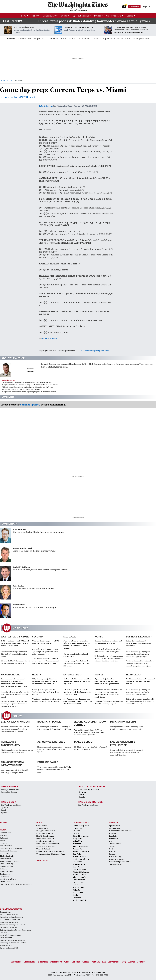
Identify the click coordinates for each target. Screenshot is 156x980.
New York (145, 39)
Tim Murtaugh (79, 877)
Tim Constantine (80, 846)
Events (97, 16)
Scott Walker (19, 605)
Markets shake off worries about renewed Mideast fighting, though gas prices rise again (140, 663)
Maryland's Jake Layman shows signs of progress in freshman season (29, 392)
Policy (35, 16)
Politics (3, 835)
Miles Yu (77, 890)
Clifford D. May (79, 869)
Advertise (114, 962)
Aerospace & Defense (51, 742)
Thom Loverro (115, 843)
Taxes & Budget (84, 742)
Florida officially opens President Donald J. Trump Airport (109, 702)
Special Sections (81, 16)
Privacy (96, 962)
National (4, 838)
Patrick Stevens (46, 106)
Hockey (112, 851)
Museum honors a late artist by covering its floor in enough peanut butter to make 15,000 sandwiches (108, 693)
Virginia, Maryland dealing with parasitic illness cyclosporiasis (46, 700)
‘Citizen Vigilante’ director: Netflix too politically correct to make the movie (77, 692)
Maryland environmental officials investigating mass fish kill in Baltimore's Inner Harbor (16, 729)
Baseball (113, 836)
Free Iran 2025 (6, 945)
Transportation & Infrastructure (51, 854)
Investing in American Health (13, 943)
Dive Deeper (5, 882)
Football (113, 833)
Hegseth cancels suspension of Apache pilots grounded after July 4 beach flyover (46, 651)
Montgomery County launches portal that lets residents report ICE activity (78, 663)
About (131, 962)
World (99, 637)
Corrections (5, 833)
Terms (86, 962)
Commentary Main (81, 825)
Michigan (72, 39)
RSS (104, 962)
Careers (76, 962)
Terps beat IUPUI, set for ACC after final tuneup (21, 389)
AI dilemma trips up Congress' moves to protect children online (17, 751)
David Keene (78, 861)
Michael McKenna (81, 872)
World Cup (43, 39)
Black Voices (78, 892)
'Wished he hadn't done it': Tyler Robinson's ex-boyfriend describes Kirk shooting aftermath (89, 732)
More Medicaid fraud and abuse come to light (35, 607)
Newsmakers (6, 858)
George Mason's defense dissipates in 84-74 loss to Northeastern (27, 382)
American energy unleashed (12, 925)
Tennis (112, 846)
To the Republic (80, 900)
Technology (134, 675)
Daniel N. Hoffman (21, 567)
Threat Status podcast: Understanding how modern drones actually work (94, 21)
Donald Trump (24, 39)
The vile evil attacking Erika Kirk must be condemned (38, 532)
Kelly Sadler (18, 586)
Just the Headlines (8, 879)
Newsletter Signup (9, 792)
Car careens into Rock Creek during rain (76, 655)
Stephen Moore (80, 874)
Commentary (49, 16)
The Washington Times (89, 789)
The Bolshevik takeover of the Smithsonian (33, 588)
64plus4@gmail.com (58, 367)
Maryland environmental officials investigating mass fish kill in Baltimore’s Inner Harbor (77, 644)
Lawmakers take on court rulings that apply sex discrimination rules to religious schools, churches (14, 682)
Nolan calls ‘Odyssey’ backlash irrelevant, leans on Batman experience (78, 681)
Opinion (83, 792)
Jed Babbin (78, 841)
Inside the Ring (7, 863)
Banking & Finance (49, 722)
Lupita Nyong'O (84, 39)
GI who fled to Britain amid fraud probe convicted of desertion (15, 662)
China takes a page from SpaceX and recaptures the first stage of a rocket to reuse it (140, 701)
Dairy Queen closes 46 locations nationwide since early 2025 (138, 643)
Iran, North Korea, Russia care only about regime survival (40, 570)
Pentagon (111, 39)
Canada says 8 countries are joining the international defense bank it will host (54, 728)
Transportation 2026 (9, 922)
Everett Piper (79, 882)
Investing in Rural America (12, 917)
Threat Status (42, 828)
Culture (3, 869)
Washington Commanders (121, 831)
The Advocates (6, 845)
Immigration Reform (123, 722)
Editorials (77, 831)
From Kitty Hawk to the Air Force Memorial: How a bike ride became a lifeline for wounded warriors (131, 30)
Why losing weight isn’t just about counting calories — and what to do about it (45, 681)
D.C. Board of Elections (10, 920)
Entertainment (73, 675)
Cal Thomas (78, 885)
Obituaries (5, 876)
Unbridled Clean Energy (11, 935)
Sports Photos (115, 864)
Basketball (114, 838)
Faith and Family (48, 762)
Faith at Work (6, 938)
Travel (99, 675)
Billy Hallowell (19, 529)
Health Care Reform (45, 836)
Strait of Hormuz (58, 39)
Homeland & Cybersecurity (48, 843)
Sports (64, 16)
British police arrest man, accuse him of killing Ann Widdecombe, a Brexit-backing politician (109, 658)
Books (76, 895)
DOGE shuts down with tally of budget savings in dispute (90, 748)
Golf (111, 849)
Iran (34, 39)
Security (38, 637)
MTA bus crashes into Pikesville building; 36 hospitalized (15, 771)
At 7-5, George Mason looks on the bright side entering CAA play (27, 387)
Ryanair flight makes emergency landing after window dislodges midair (107, 681)
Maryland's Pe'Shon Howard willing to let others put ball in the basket (30, 385)
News (24, 16)
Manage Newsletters (10, 789)
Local (81, 794)
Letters (76, 833)
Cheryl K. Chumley (81, 836)
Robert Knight (79, 864)
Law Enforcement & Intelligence (50, 851)
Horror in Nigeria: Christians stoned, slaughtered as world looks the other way (14, 704)
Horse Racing (115, 856)
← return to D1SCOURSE (17, 97)
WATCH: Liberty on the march (78, 27)
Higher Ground (11, 675)
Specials (42, 861)
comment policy (30, 405)
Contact (141, 962)
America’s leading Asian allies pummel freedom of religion (108, 650)
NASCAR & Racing (117, 859)
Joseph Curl (78, 849)
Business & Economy (139, 637)
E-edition (43, 962)
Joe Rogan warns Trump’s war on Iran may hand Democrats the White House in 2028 (78, 701)
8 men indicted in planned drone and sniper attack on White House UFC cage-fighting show (126, 752)
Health (37, 675)
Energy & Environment (15, 722)
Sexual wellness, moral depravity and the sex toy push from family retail (15, 694)
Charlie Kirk (99, 39)
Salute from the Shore (128, 39)
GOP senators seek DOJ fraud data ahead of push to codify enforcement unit (15, 643)
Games (130, 16)
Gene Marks (78, 867)
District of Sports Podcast (120, 861)
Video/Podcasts (114, 16)
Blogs (10, 81)
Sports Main (115, 825)
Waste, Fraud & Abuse (15, 637)
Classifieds (30, 962)
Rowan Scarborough (22, 548)
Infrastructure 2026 (8, 927)
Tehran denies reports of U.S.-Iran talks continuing (46, 642)
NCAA (112, 841)
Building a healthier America (13, 940)
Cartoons (77, 898)
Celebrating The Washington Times (16, 884)
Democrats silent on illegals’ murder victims (34, 551)
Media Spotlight (7, 856)
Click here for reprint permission (95, 351)
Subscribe (134, 6)
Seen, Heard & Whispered (11, 848)
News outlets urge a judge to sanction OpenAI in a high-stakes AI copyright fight (138, 654)
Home (3, 81)
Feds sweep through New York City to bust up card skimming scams (14, 654)
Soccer (112, 854)
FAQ (124, 962)
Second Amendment (45, 838)
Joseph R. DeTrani (81, 851)
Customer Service (60, 962)
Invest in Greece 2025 (9, 948)
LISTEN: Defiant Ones (24, 27)
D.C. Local (70, 637)
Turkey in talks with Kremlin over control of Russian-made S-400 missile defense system (46, 661)
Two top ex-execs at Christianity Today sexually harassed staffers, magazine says (55, 769)
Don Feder (77, 854)
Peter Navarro (79, 880)
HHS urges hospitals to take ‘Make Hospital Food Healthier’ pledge (46, 692)
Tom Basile (78, 843)
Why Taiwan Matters (9, 914)
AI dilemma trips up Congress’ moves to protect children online (140, 681)
